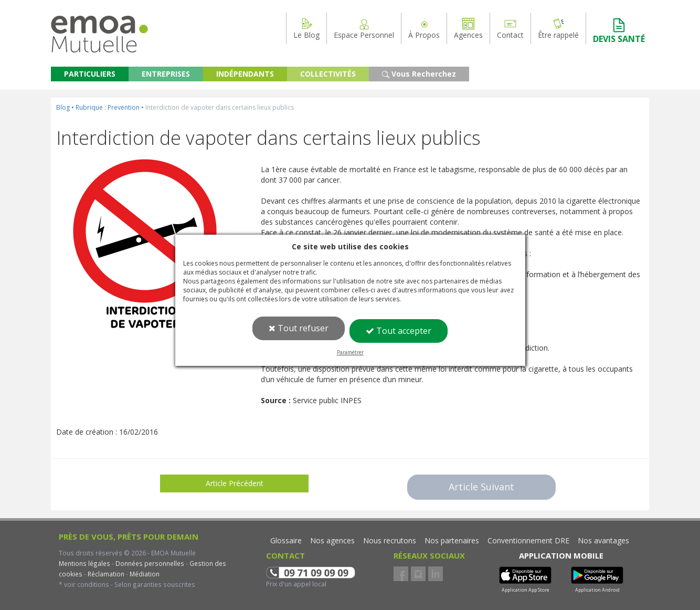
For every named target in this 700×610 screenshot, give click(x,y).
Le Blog (306, 28)
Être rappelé (558, 28)
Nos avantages (603, 540)
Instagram (418, 574)
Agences (468, 28)
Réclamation (105, 574)
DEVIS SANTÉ (619, 31)
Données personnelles (150, 563)
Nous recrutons (390, 540)
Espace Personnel (364, 28)
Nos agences (332, 540)
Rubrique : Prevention (108, 107)
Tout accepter (399, 331)
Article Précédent (235, 483)
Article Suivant (481, 487)
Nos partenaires (452, 540)
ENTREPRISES (166, 74)
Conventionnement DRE (528, 540)
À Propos (424, 28)
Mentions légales (84, 563)
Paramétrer (350, 352)
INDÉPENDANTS (245, 74)
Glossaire (286, 540)
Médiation (144, 574)
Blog (63, 107)
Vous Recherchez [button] (419, 74)
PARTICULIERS (90, 74)
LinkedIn (436, 574)
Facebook (401, 574)
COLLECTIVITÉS (328, 74)
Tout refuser (299, 328)
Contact (510, 28)
